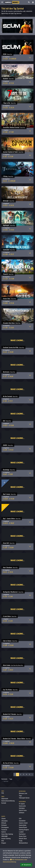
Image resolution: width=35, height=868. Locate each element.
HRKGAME (4, 836)
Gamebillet (22, 821)
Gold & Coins (23, 810)
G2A (20, 819)
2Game (3, 819)
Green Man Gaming (7, 834)
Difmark (4, 823)
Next (30, 26)
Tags (11, 779)
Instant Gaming (6, 839)
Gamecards (22, 806)
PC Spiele (22, 804)
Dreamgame (5, 827)
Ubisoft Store (23, 839)
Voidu (21, 841)
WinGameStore (23, 843)
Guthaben (22, 808)
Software (22, 813)
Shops (3, 816)
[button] (29, 2)
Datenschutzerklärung (8, 801)
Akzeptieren (26, 865)
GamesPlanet (23, 827)
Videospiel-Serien (24, 798)
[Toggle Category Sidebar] (2, 2)
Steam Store (23, 836)
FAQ (3, 793)
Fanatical (4, 830)
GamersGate (23, 825)
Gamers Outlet (23, 823)
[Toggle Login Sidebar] (33, 2)
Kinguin (4, 843)
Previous (5, 26)
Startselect (22, 834)
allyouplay (4, 821)
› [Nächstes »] (32, 774)
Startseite (4, 779)
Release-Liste (23, 793)
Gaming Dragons (24, 830)
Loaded (21, 832)
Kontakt (4, 803)
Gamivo (4, 832)
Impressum (5, 799)
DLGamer (4, 825)
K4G (3, 841)
